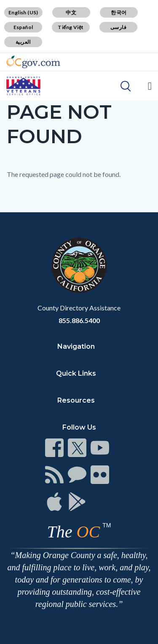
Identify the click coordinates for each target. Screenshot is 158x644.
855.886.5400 (79, 320)
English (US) (23, 12)
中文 (71, 12)
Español (23, 27)
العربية (23, 42)
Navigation (76, 346)
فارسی (118, 27)
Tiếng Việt (71, 27)
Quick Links (76, 373)
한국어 (119, 12)
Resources (76, 400)
